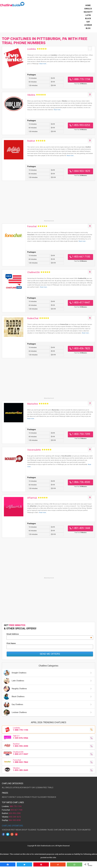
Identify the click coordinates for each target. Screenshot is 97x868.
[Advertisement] (48, 202)
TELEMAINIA (42, 830)
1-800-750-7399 (81, 434)
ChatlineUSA (33, 272)
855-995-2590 (15, 813)
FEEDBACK (52, 797)
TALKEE (50, 830)
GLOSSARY (43, 797)
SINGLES (9, 788)
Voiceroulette (34, 450)
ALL (3, 788)
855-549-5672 (15, 817)
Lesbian (88, 25)
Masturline (33, 404)
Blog (88, 28)
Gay (88, 22)
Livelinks (32, 49)
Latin (88, 15)
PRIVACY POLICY (31, 797)
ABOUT (5, 797)
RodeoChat (33, 318)
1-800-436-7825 (81, 348)
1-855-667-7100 (81, 257)
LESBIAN (39, 788)
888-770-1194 (16, 806)
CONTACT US (14, 797)
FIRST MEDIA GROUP (19, 830)
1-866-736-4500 (81, 482)
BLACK (20, 788)
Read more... (43, 64)
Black (88, 18)
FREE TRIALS (48, 788)
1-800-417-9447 (81, 303)
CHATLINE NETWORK (62, 830)
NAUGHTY (27, 788)
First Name (11, 643)
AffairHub (32, 498)
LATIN (15, 788)
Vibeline (31, 95)
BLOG (22, 797)
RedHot (31, 141)
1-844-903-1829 (81, 171)
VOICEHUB (6, 830)
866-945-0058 (15, 820)
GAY (34, 788)
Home (88, 5)
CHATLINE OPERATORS (12, 826)
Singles (88, 9)
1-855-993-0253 (81, 125)
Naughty (88, 12)
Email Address (49, 634)
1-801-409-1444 (81, 528)
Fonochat (32, 226)
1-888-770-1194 (81, 79)
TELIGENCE (32, 830)
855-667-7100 (17, 810)
